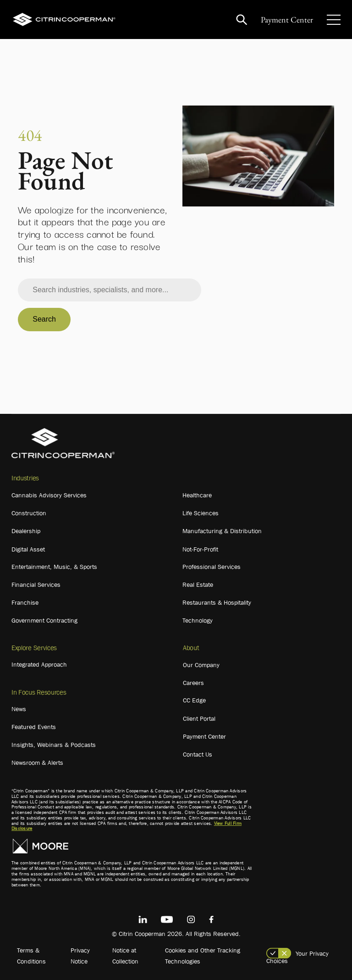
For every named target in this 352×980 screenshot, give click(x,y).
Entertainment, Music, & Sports (54, 567)
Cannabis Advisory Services (49, 495)
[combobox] (110, 290)
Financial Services (36, 585)
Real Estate (198, 585)
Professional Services (212, 567)
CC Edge (194, 700)
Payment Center (287, 19)
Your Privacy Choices (297, 957)
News (19, 709)
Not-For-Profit (200, 549)
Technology (198, 620)
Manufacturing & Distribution (222, 531)
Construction (29, 513)
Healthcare (197, 495)
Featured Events (34, 727)
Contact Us (198, 754)
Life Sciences (201, 513)
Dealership (26, 531)
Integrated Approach (39, 664)
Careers (193, 683)
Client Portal (199, 718)
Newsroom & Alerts (37, 763)
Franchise (25, 602)
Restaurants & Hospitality (217, 602)
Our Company (201, 665)
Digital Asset (28, 549)
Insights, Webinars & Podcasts (54, 745)
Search (44, 319)
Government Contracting (44, 620)
